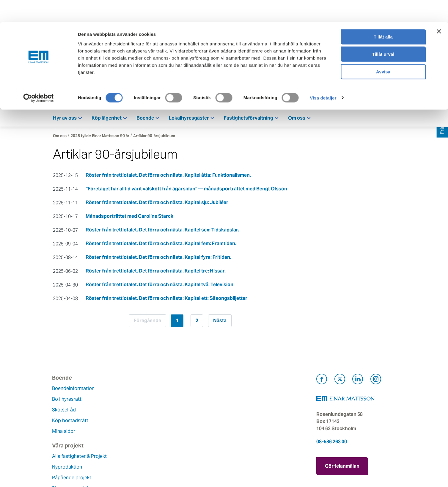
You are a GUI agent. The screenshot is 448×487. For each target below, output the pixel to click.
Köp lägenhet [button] (107, 119)
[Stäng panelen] (439, 9)
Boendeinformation (74, 390)
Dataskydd (181, 454)
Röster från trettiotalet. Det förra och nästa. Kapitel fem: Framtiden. (161, 245)
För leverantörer (246, 433)
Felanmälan (241, 401)
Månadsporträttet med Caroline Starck (129, 218)
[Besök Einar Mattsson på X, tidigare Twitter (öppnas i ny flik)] (340, 382)
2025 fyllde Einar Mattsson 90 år (100, 137)
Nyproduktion (126, 408)
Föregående (145, 322)
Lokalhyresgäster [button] (189, 119)
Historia (178, 411)
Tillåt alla (383, 15)
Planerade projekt (131, 429)
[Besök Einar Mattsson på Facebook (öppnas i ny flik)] (322, 382)
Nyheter (178, 443)
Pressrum (239, 422)
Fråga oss (239, 411)
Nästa (222, 322)
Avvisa (383, 50)
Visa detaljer (323, 76)
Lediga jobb (183, 433)
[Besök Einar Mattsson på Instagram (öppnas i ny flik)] (376, 382)
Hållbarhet (181, 422)
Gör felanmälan (342, 466)
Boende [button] (145, 119)
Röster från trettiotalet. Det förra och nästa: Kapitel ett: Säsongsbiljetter (166, 300)
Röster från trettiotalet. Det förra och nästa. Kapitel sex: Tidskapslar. (162, 231)
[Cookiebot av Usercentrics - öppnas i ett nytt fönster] (38, 76)
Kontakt (347, 98)
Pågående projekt (131, 418)
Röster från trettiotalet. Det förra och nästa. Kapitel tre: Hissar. (156, 272)
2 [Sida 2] (197, 322)
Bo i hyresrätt (68, 401)
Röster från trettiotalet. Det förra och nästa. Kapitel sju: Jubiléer (157, 204)
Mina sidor (386, 98)
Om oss (60, 137)
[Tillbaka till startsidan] (96, 99)
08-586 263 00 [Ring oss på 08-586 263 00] (332, 443)
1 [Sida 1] (177, 322)
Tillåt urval (383, 32)
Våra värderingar (188, 401)
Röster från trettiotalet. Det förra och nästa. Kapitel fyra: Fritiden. (158, 259)
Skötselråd (65, 411)
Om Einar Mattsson (191, 390)
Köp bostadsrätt (71, 422)
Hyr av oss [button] (65, 119)
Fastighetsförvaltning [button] (249, 119)
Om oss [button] (297, 119)
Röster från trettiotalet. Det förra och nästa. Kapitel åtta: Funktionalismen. (168, 177)
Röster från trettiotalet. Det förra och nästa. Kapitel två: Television (159, 286)
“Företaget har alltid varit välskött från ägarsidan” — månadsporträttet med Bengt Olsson (186, 190)
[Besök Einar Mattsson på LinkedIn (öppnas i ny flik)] (358, 382)
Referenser (123, 440)
